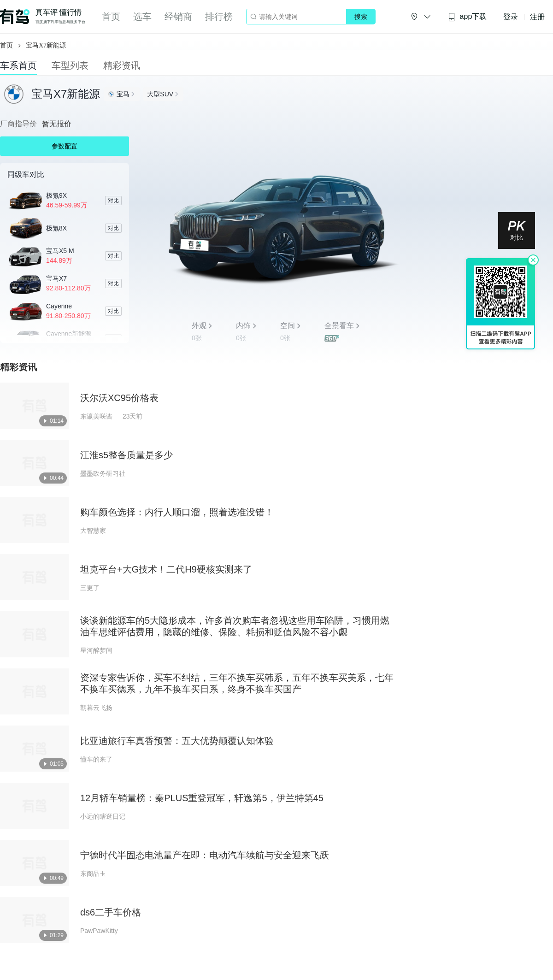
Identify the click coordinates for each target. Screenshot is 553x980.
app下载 (467, 17)
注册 (537, 17)
